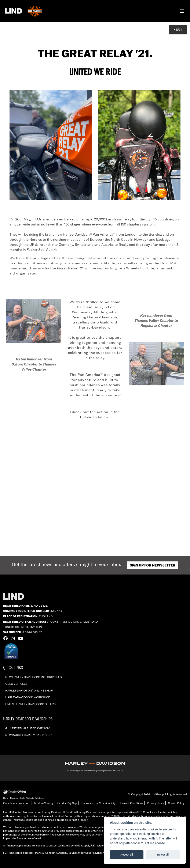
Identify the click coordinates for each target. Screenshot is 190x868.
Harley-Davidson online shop (29, 690)
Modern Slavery (44, 803)
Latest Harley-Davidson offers (30, 704)
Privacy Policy (156, 803)
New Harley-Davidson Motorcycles (34, 677)
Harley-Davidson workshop (28, 697)
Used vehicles (16, 684)
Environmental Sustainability (98, 803)
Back (178, 30)
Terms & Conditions (131, 803)
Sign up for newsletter (153, 565)
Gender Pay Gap (67, 803)
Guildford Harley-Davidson (28, 728)
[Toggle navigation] (182, 11)
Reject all (163, 855)
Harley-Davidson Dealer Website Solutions (24, 798)
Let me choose (155, 843)
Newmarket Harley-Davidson (28, 735)
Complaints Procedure (17, 803)
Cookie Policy (176, 803)
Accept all (127, 855)
